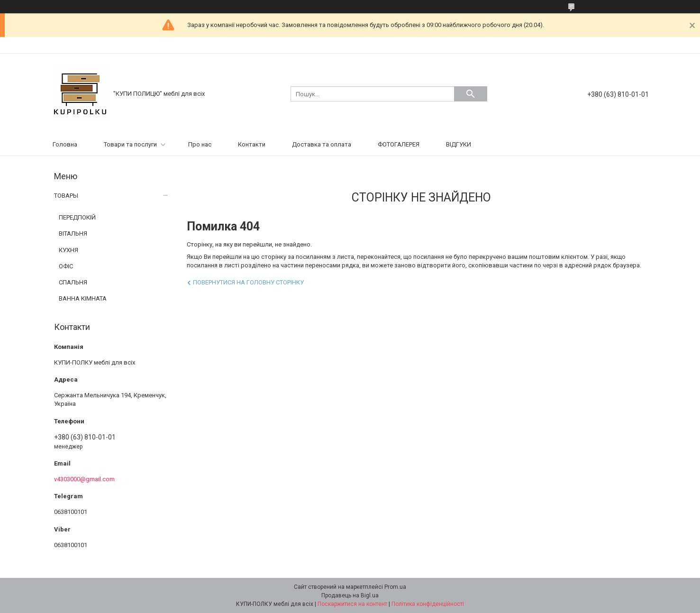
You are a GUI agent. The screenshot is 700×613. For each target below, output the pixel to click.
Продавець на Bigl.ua (350, 595)
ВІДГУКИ (459, 144)
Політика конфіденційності (428, 604)
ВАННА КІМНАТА (83, 298)
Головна (65, 144)
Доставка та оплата (322, 144)
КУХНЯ (68, 250)
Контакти (252, 144)
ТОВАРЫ (66, 196)
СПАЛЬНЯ (73, 282)
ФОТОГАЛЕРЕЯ (399, 144)
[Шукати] (471, 94)
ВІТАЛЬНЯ (73, 233)
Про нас (200, 144)
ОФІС (66, 266)
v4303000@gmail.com (84, 479)
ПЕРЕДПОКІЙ (77, 217)
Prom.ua (395, 587)
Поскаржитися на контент (352, 604)
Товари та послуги (130, 144)
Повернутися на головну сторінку (248, 282)
